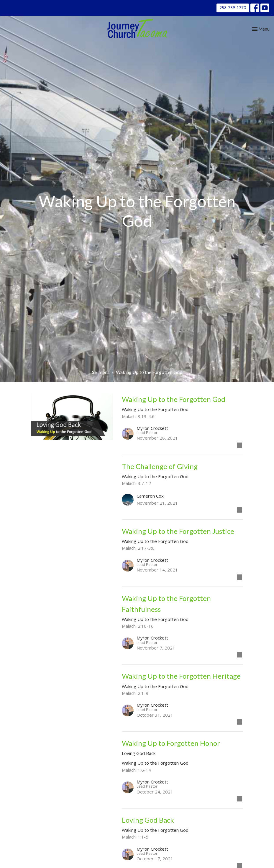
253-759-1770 (233, 8)
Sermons (101, 372)
